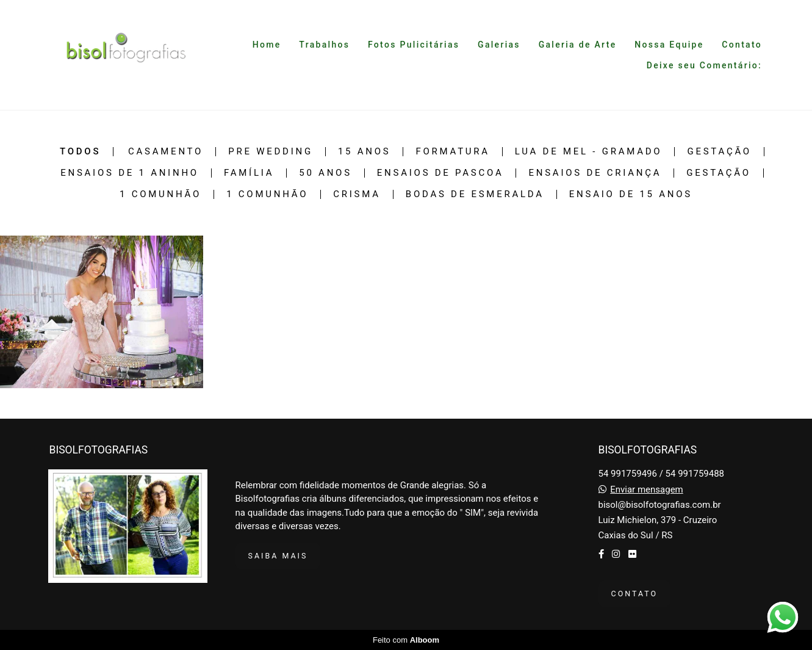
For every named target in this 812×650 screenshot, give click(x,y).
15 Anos (365, 152)
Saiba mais (278, 556)
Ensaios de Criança (595, 173)
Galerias (499, 45)
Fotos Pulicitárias (414, 45)
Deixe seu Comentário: (704, 65)
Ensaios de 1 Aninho (130, 173)
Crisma (357, 194)
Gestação (719, 152)
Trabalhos (324, 45)
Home (267, 45)
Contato (742, 45)
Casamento (166, 152)
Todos (80, 152)
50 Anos (325, 173)
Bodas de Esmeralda (475, 194)
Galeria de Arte (578, 45)
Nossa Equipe (669, 45)
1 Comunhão (160, 194)
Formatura (452, 152)
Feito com (406, 640)
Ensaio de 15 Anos (631, 194)
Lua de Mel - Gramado (589, 152)
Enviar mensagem (647, 490)
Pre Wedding (271, 152)
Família (249, 173)
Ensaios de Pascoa (440, 173)
